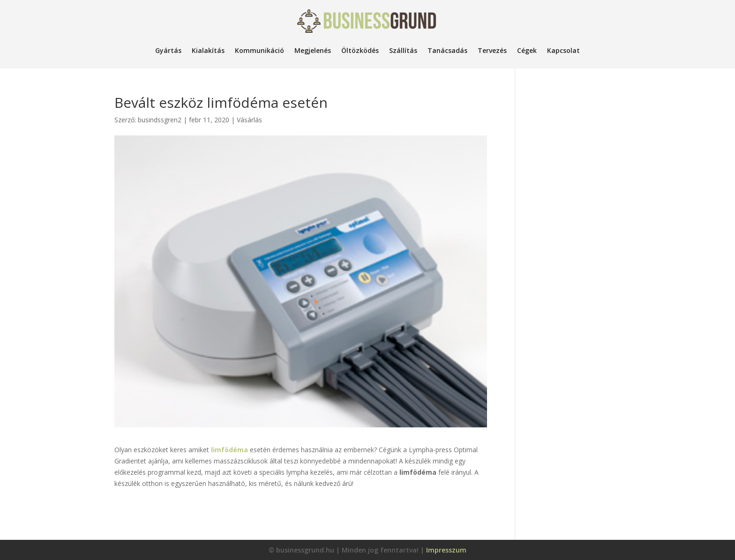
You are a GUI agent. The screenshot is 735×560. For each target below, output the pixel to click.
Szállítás (403, 50)
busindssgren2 (160, 120)
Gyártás (168, 50)
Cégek (527, 50)
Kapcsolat (563, 50)
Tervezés (492, 50)
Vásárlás (249, 120)
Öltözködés (360, 50)
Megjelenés (313, 50)
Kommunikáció (259, 50)
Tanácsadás (447, 50)
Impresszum (446, 550)
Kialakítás (208, 50)
